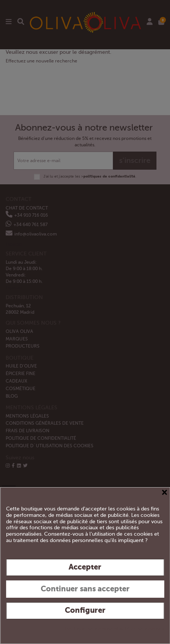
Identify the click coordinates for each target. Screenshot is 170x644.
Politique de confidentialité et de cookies (114, 629)
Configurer (85, 610)
